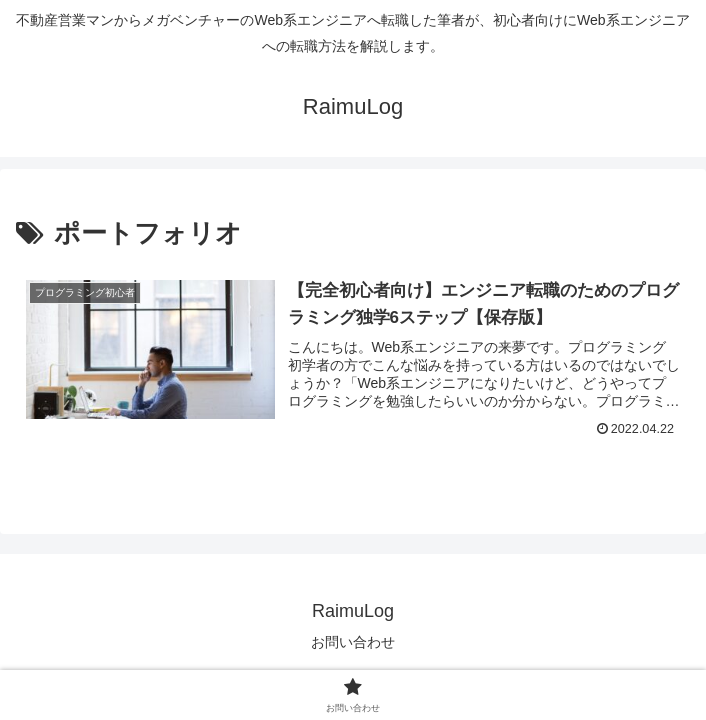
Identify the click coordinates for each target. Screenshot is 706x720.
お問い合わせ (353, 642)
